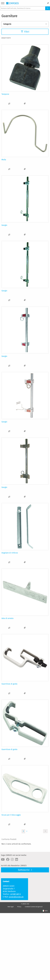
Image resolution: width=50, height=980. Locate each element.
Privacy (19, 907)
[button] (9, 104)
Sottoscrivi (24, 870)
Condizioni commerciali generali (34, 907)
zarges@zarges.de (16, 897)
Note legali (11, 907)
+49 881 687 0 (15, 894)
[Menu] (3, 4)
